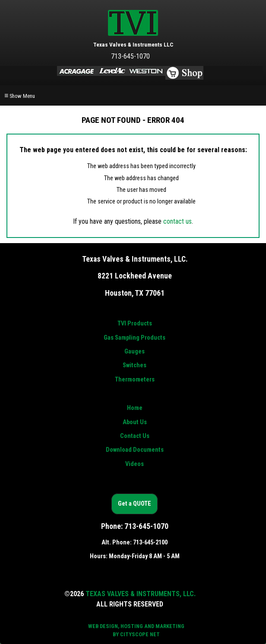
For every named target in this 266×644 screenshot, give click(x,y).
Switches (135, 365)
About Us (135, 422)
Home (135, 408)
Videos (135, 464)
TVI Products (135, 324)
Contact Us (135, 436)
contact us (177, 221)
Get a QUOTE (135, 504)
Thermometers (135, 380)
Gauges (135, 352)
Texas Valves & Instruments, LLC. (141, 594)
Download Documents (135, 450)
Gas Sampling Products (135, 338)
